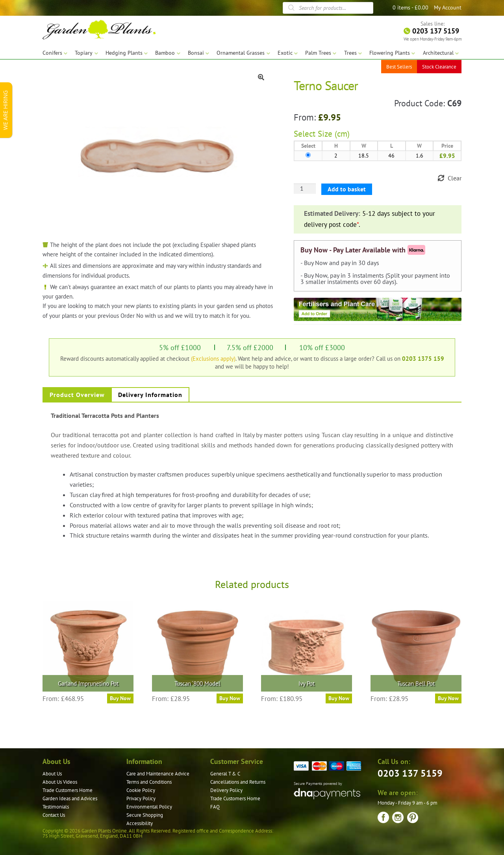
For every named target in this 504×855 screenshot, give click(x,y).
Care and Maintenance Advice (158, 774)
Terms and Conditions (149, 782)
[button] (261, 77)
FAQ (215, 807)
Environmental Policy (149, 807)
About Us (52, 774)
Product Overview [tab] (77, 395)
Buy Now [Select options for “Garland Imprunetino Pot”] (120, 698)
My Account (448, 7)
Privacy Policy (141, 798)
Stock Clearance (439, 67)
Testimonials (56, 807)
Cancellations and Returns (238, 782)
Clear (455, 178)
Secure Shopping (145, 815)
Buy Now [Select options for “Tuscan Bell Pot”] (448, 698)
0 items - (410, 7)
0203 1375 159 (423, 358)
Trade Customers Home (68, 790)
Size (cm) (334, 134)
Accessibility (140, 823)
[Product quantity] (305, 189)
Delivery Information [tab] (150, 395)
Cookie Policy (141, 790)
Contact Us (54, 815)
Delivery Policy (226, 790)
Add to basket (347, 189)
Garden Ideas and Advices (70, 798)
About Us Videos (60, 782)
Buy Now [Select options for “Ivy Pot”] (339, 698)
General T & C (225, 774)
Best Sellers (399, 67)
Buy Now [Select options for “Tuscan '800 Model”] (230, 698)
